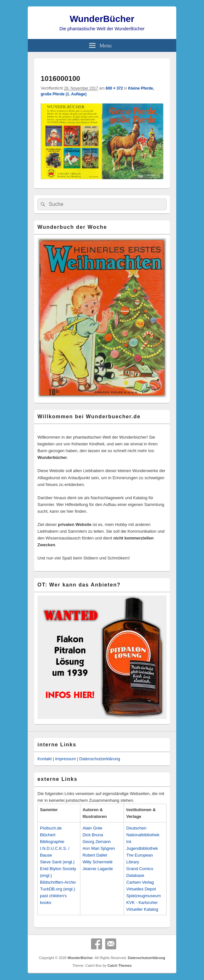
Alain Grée (92, 828)
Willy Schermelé (98, 862)
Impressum (66, 759)
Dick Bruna (93, 835)
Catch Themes (120, 965)
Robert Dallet (95, 855)
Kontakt (45, 759)
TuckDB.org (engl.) (58, 889)
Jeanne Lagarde (98, 869)
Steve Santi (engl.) (57, 862)
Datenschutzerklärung (100, 759)
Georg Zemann (97, 842)
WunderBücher (102, 19)
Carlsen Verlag (140, 882)
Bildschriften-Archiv (58, 882)
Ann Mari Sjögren (99, 848)
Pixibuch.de (51, 828)
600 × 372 (114, 88)
